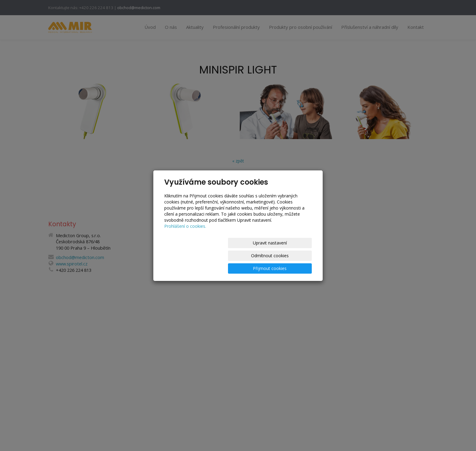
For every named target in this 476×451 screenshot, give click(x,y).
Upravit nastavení (189, 256)
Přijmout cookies (289, 256)
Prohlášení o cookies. (185, 239)
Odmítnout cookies (239, 256)
